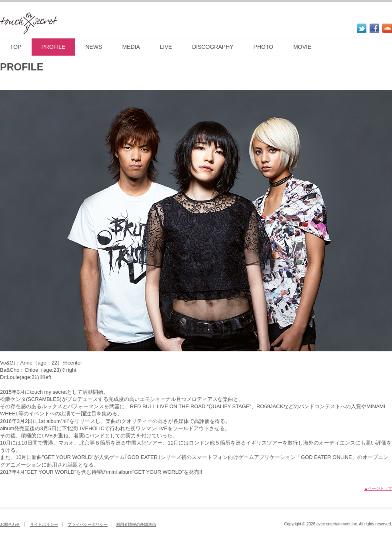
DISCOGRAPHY (213, 47)
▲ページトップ (378, 488)
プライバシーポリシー (88, 524)
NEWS (94, 47)
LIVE (166, 47)
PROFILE (54, 47)
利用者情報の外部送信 (136, 524)
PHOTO (264, 47)
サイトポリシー (44, 524)
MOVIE (302, 47)
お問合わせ (10, 524)
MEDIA (131, 47)
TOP (16, 47)
